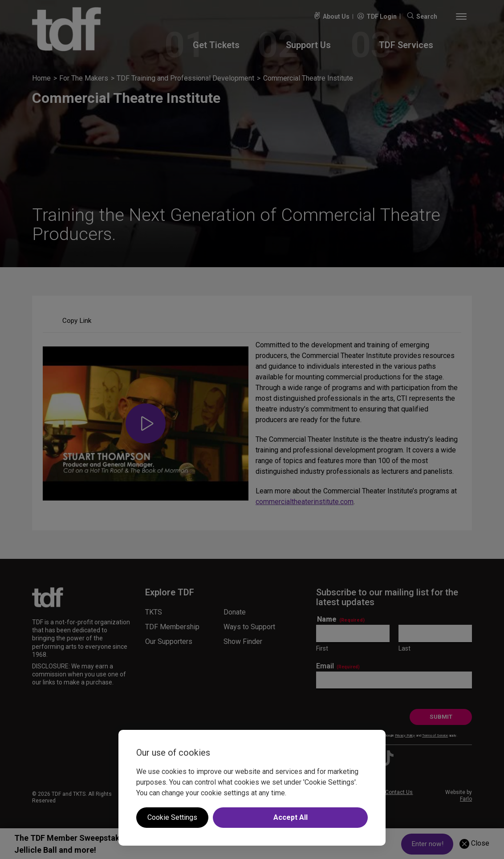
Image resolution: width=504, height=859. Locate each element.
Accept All (291, 817)
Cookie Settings (172, 817)
